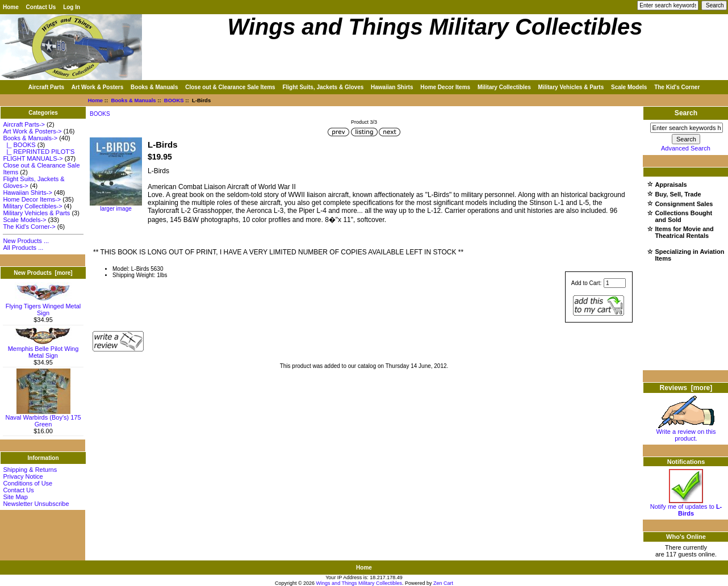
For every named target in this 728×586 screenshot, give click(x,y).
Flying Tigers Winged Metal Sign (43, 307)
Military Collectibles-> (32, 206)
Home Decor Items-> (32, 199)
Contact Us (41, 7)
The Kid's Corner (677, 87)
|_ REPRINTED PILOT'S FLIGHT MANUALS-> (39, 155)
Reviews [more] (686, 388)
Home (11, 7)
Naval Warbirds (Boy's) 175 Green (43, 418)
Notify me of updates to (686, 507)
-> (30, 138)
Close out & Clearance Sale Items (230, 87)
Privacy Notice (23, 476)
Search (686, 113)
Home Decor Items (445, 87)
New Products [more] (43, 273)
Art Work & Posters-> (32, 131)
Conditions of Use (28, 483)
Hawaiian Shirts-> (28, 192)
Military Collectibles (504, 87)
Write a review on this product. (686, 432)
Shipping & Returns (30, 470)
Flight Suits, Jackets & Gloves (323, 87)
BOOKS (174, 100)
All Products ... (23, 248)
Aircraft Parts (46, 87)
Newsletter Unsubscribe (36, 504)
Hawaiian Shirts (392, 87)
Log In (72, 7)
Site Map (15, 497)
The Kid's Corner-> (29, 227)
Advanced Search (686, 148)
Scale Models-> (24, 220)
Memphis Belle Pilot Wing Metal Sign (43, 349)
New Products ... (26, 241)
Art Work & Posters (98, 87)
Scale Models (629, 87)
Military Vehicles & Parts (571, 87)
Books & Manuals (133, 100)
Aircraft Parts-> (24, 124)
